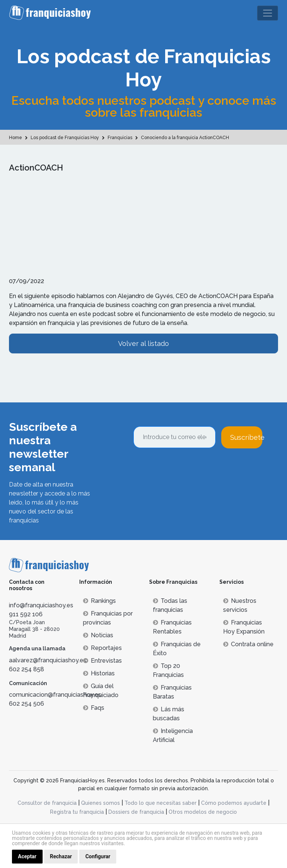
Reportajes (102, 648)
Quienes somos (101, 803)
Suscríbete (246, 437)
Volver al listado (143, 343)
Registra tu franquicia (77, 812)
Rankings (99, 601)
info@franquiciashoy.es (41, 605)
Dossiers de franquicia (136, 812)
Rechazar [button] (61, 856)
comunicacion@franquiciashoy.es (55, 695)
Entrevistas (102, 661)
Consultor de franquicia (47, 803)
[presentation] (190, 469)
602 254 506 (27, 704)
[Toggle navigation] (268, 13)
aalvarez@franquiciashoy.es (48, 660)
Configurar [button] (98, 856)
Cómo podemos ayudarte (234, 803)
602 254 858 (27, 669)
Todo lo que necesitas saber (161, 803)
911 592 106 (26, 614)
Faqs (94, 708)
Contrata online (248, 644)
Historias (99, 673)
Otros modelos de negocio (203, 812)
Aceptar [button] (27, 856)
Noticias (98, 635)
